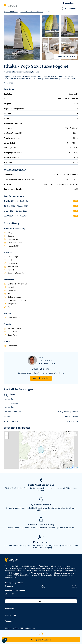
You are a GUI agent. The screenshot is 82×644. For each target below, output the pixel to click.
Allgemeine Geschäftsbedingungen (20, 628)
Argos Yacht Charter (11, 12)
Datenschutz (10, 615)
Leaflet (75, 468)
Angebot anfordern (41, 378)
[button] (70, 3)
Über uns (9, 622)
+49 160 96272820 (47, 363)
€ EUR (40, 601)
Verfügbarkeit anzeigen (41, 640)
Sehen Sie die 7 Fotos (66, 56)
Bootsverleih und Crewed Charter (32, 12)
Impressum (9, 609)
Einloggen (70, 8)
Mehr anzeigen (9, 399)
